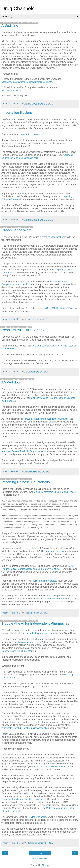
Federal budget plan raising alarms (38, 633)
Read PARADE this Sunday (23, 330)
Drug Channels (18, 8)
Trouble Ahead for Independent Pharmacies (47, 419)
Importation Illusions (17, 112)
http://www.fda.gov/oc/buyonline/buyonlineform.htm (27, 82)
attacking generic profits (29, 642)
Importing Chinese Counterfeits (26, 482)
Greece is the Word (16, 230)
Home (40, 853)
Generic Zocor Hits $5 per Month (18, 651)
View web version (40, 859)
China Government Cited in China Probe (54, 492)
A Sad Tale (10, 25)
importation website (55, 551)
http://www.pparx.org (12, 90)
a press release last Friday (53, 237)
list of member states (46, 581)
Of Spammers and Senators (55, 599)
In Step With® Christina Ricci (58, 308)
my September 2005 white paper (50, 767)
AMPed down (12, 382)
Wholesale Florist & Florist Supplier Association (25, 728)
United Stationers (37, 817)
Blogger (46, 865)
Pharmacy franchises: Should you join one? (23, 799)
